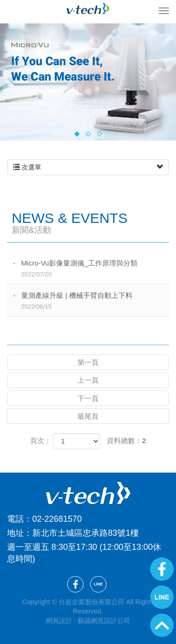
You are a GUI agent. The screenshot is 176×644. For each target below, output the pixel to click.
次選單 (88, 167)
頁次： (41, 440)
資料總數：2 (126, 440)
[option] (88, 82)
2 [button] (88, 134)
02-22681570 (57, 519)
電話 (15, 519)
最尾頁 (88, 416)
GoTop (162, 625)
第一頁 (88, 362)
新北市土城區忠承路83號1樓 (86, 533)
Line (162, 597)
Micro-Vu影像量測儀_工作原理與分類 (95, 269)
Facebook (162, 569)
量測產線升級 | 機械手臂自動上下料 (95, 301)
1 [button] (77, 134)
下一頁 (88, 398)
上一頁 (88, 380)
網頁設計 (59, 621)
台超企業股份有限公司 (88, 8)
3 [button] (99, 134)
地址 (15, 533)
